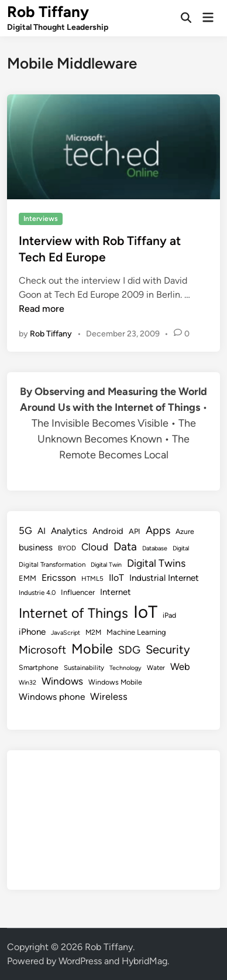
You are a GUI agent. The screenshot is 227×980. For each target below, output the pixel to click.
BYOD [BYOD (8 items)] (67, 548)
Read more (42, 309)
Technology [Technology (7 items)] (125, 668)
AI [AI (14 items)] (42, 531)
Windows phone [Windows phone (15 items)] (52, 697)
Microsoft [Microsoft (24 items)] (42, 650)
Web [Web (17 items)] (180, 666)
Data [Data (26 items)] (125, 547)
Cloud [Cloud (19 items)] (95, 547)
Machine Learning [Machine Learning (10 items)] (136, 632)
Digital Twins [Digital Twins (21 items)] (156, 563)
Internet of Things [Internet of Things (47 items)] (73, 613)
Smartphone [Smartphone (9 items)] (39, 667)
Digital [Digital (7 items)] (181, 548)
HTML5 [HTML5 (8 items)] (92, 579)
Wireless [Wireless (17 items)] (109, 696)
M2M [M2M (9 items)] (93, 632)
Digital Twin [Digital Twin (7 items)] (106, 565)
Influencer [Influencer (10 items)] (78, 592)
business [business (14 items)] (36, 547)
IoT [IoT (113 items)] (145, 612)
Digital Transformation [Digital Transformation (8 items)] (52, 564)
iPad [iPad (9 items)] (169, 615)
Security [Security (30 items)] (168, 649)
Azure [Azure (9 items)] (185, 531)
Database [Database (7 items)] (155, 548)
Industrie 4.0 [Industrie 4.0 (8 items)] (37, 593)
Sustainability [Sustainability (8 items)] (84, 668)
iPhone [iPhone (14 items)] (32, 632)
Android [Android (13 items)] (108, 531)
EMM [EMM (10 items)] (27, 578)
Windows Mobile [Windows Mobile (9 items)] (115, 682)
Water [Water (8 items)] (156, 668)
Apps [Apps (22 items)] (158, 530)
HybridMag (145, 961)
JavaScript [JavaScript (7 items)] (66, 633)
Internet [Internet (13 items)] (116, 592)
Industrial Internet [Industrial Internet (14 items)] (164, 578)
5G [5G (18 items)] (25, 530)
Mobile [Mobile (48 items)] (92, 649)
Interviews (41, 219)
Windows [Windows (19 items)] (62, 681)
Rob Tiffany (48, 12)
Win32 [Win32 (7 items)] (27, 683)
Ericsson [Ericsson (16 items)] (59, 578)
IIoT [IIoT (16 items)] (116, 578)
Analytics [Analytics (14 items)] (69, 531)
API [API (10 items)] (135, 531)
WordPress (80, 961)
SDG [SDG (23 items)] (129, 650)
